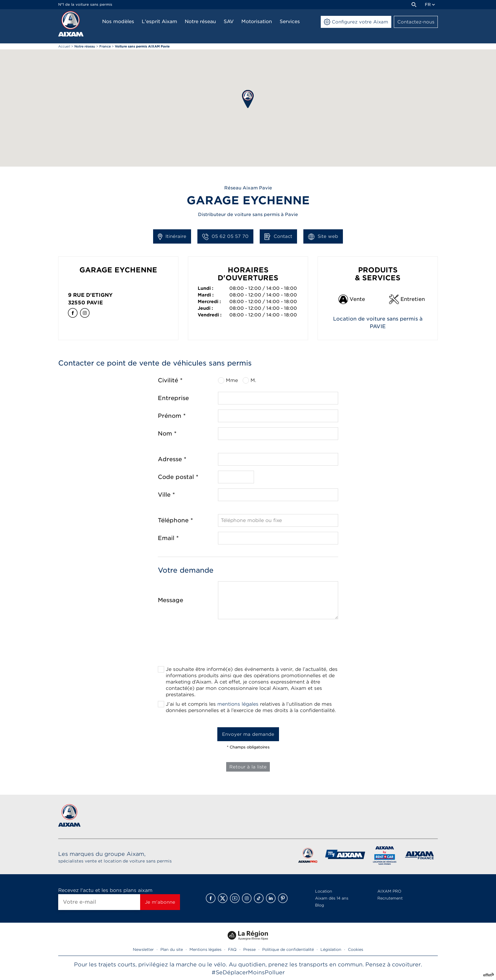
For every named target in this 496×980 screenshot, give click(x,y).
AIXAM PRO (389, 891)
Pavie (95, 303)
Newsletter (143, 949)
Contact (278, 237)
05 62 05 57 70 (225, 237)
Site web (323, 237)
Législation (331, 949)
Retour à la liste (248, 767)
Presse (249, 949)
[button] (248, 99)
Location (324, 891)
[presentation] (248, 645)
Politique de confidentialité (288, 949)
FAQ (232, 949)
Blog (319, 905)
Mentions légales (205, 949)
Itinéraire (172, 237)
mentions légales (238, 704)
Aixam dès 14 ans (332, 898)
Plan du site (172, 949)
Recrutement (390, 898)
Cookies (356, 949)
